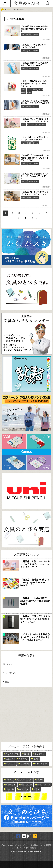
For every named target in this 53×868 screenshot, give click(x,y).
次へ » (34, 218)
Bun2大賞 (10, 789)
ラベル (41, 89)
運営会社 (33, 848)
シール (9, 780)
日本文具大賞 (26, 785)
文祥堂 (29, 93)
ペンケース (24, 789)
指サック (36, 106)
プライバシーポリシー (22, 845)
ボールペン (26, 664)
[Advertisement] (26, 714)
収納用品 (36, 34)
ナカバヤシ (23, 759)
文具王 (37, 789)
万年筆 (26, 682)
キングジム (11, 764)
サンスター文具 (12, 754)
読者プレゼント (44, 785)
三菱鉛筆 (10, 759)
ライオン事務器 (26, 34)
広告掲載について (37, 845)
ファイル (24, 50)
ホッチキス (31, 125)
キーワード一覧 (25, 797)
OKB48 (40, 780)
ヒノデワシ (40, 754)
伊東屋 (23, 93)
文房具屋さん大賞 (24, 780)
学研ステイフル (41, 764)
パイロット (25, 764)
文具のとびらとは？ (7, 845)
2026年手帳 (11, 785)
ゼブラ (36, 759)
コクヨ (23, 89)
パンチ (23, 125)
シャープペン (26, 673)
